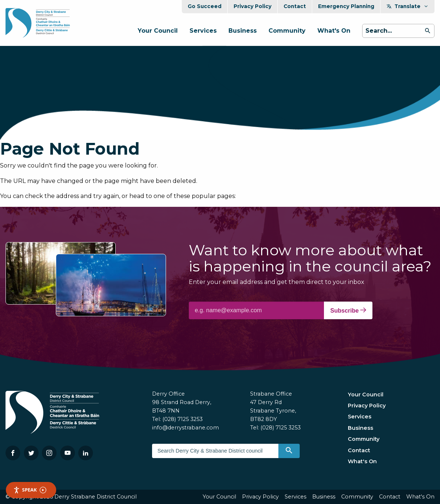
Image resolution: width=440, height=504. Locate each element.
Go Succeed (205, 6)
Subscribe (348, 310)
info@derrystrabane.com (185, 428)
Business (243, 31)
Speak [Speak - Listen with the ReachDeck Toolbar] (30, 490)
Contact (295, 6)
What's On (334, 31)
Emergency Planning (346, 6)
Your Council (158, 31)
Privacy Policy (253, 6)
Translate (407, 6)
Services (203, 31)
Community (287, 31)
